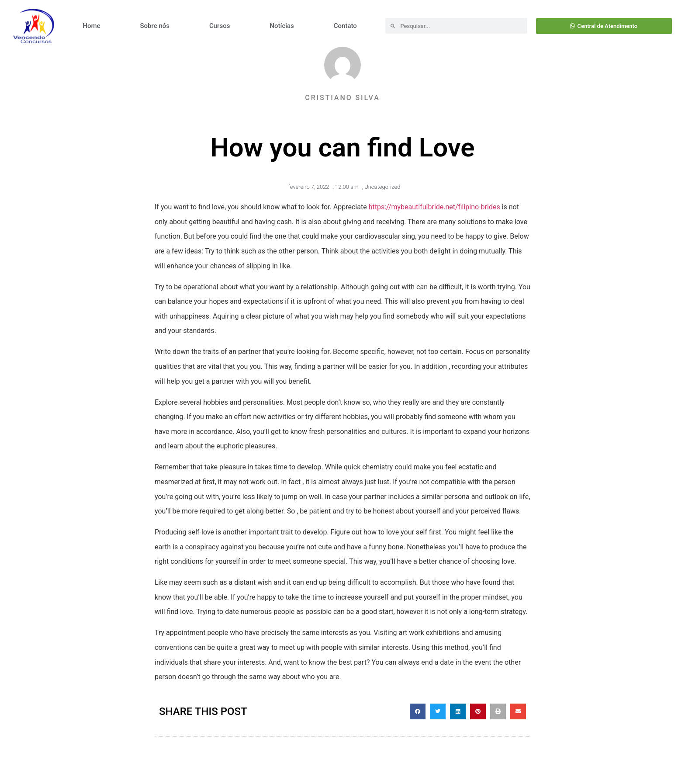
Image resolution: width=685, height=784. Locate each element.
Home (91, 26)
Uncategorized (382, 187)
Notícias (282, 26)
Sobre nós (155, 26)
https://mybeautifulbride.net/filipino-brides (434, 207)
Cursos (220, 26)
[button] (418, 711)
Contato (345, 26)
